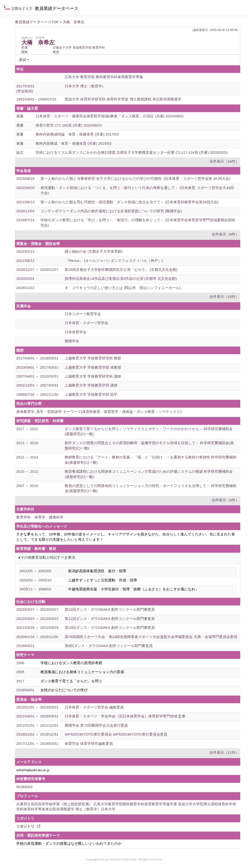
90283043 (24, 787)
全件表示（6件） (225, 234)
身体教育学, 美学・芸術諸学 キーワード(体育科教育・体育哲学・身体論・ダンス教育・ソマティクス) (99, 412)
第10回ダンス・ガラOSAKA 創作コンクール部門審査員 (110, 628)
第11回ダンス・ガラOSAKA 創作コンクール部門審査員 (110, 619)
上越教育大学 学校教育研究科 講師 (93, 376)
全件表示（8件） (225, 500)
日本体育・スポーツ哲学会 (86, 323)
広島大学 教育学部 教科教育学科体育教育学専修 (104, 77)
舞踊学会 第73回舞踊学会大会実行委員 (96, 725)
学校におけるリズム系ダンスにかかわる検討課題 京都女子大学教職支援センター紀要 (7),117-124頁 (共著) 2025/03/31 (132, 152)
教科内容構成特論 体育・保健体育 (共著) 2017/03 (77, 134)
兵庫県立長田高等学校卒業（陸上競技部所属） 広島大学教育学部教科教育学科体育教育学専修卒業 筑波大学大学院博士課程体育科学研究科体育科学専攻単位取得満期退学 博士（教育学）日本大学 (126, 807)
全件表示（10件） (224, 297)
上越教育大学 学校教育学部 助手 (91, 394)
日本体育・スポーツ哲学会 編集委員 (94, 707)
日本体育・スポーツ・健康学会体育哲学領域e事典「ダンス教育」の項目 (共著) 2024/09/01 (110, 116)
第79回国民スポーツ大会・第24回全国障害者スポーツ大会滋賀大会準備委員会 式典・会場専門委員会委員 (151, 637)
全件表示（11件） (224, 752)
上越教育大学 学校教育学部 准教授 (93, 367)
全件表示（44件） (224, 161)
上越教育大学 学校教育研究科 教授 (93, 358)
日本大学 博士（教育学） (85, 86)
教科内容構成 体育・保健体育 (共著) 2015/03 (74, 143)
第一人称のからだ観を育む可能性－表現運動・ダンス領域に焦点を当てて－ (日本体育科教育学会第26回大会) (130, 202)
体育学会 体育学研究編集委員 (89, 743)
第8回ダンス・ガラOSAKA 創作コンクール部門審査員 (109, 646)
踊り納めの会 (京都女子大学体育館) (94, 251)
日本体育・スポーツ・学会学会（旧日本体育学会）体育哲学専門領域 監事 (125, 716)
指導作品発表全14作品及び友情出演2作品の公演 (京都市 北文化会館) (121, 278)
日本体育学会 (76, 332)
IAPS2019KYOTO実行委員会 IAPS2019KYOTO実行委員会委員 (116, 734)
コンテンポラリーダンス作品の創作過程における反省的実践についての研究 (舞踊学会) (111, 211)
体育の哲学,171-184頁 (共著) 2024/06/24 (69, 125)
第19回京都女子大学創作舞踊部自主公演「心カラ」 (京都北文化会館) (121, 270)
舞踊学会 (72, 341)
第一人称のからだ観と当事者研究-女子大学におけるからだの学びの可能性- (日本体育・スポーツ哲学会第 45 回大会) (135, 179)
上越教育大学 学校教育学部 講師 (91, 385)
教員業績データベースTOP (37, 22)
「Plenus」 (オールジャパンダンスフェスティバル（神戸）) (114, 261)
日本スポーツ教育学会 (83, 314)
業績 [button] (23, 60)
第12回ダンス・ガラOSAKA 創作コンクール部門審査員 (110, 609)
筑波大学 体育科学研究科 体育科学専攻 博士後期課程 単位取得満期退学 (123, 99)
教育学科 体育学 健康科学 (40, 517)
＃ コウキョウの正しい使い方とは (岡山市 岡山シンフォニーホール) (123, 288)
